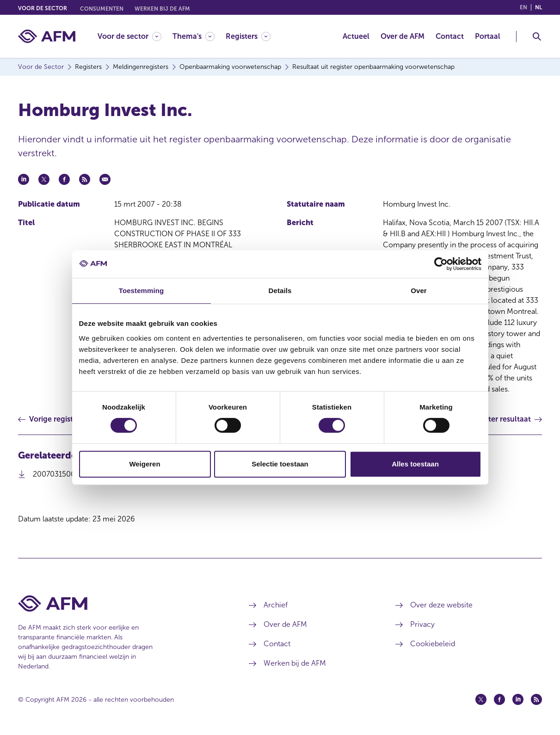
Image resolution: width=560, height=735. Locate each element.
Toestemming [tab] (142, 291)
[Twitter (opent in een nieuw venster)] (481, 699)
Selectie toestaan (280, 464)
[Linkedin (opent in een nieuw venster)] (518, 699)
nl (538, 7)
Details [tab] (280, 291)
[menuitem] (135, 36)
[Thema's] (194, 36)
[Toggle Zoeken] (537, 37)
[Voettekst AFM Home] (119, 603)
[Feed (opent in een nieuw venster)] (536, 699)
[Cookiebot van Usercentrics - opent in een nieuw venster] (441, 264)
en (523, 7)
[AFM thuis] (47, 36)
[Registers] (248, 36)
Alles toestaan (415, 464)
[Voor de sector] (129, 36)
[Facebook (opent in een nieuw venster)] (499, 699)
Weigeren (145, 464)
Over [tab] (419, 291)
